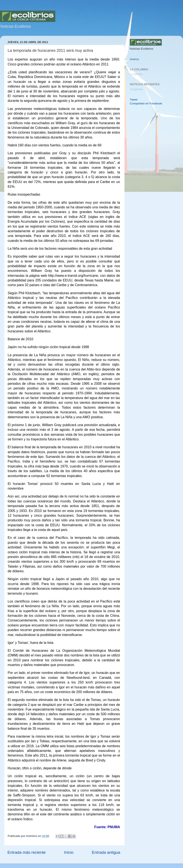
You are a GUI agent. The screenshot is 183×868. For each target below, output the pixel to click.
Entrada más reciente (27, 852)
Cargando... (137, 74)
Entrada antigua (106, 852)
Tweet (134, 100)
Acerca (134, 59)
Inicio (69, 852)
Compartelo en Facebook (146, 103)
